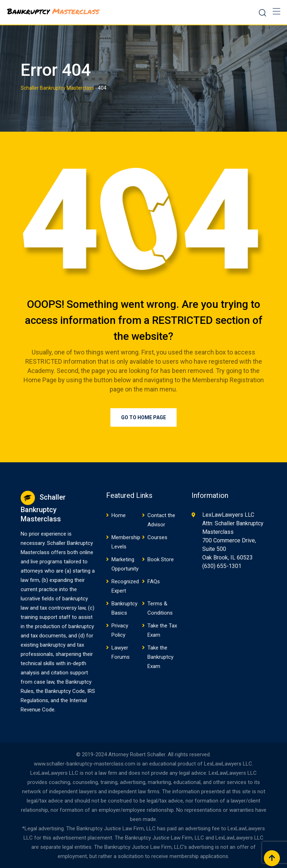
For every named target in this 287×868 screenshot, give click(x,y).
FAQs (154, 582)
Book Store (161, 559)
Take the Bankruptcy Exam (160, 657)
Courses (157, 537)
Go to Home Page (143, 417)
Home (119, 515)
